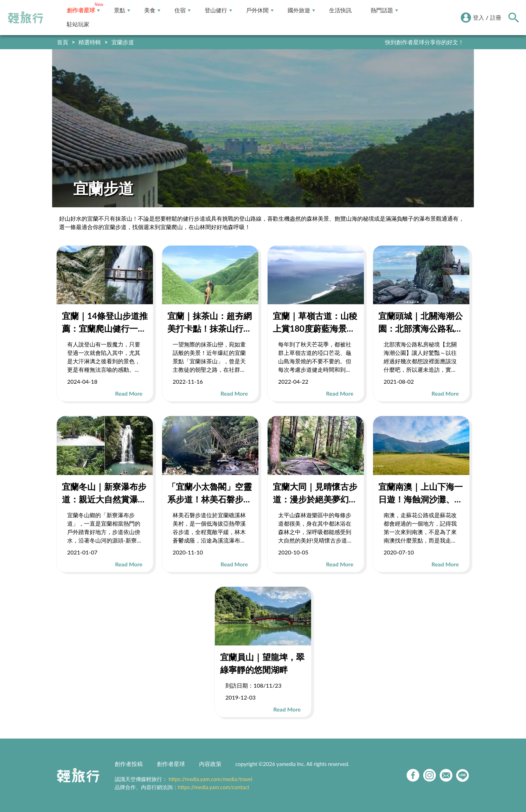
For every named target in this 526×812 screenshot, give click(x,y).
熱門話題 (384, 10)
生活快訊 (340, 10)
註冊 (496, 17)
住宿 (182, 10)
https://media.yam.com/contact (214, 787)
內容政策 (210, 764)
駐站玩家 (78, 24)
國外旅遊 (301, 10)
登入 (479, 17)
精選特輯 (90, 42)
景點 (122, 10)
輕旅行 (26, 18)
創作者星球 (83, 10)
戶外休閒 (260, 10)
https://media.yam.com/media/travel (210, 779)
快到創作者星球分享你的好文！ (424, 42)
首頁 (63, 42)
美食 (152, 10)
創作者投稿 (129, 764)
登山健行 (218, 10)
